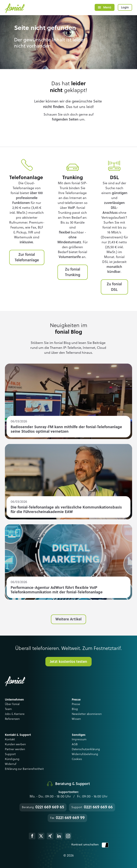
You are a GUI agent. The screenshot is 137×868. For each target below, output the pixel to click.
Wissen (76, 719)
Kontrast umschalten (90, 845)
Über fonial (12, 704)
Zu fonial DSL (114, 287)
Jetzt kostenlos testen (68, 662)
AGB (75, 744)
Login (125, 8)
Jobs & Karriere (15, 714)
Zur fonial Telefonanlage (27, 258)
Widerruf (11, 764)
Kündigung (12, 759)
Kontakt (10, 739)
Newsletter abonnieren (87, 714)
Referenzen (12, 719)
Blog (75, 709)
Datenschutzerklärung (86, 749)
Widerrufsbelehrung (85, 754)
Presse (76, 704)
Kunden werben (15, 744)
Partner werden (15, 749)
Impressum (79, 739)
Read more (68, 401)
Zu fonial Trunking (73, 272)
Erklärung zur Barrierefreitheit (24, 769)
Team (8, 709)
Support (10, 754)
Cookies (77, 759)
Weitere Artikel (68, 619)
